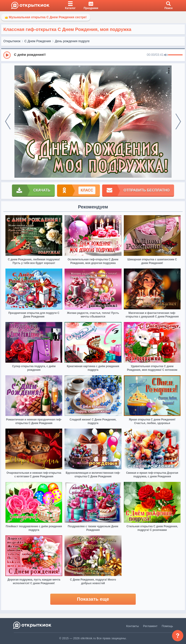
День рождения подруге (72, 41)
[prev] (8, 122)
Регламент (150, 626)
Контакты (133, 626)
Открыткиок (12, 41)
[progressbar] (175, 55)
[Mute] (166, 55)
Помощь (167, 626)
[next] (178, 122)
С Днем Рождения (38, 41)
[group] (93, 55)
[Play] (7, 55)
